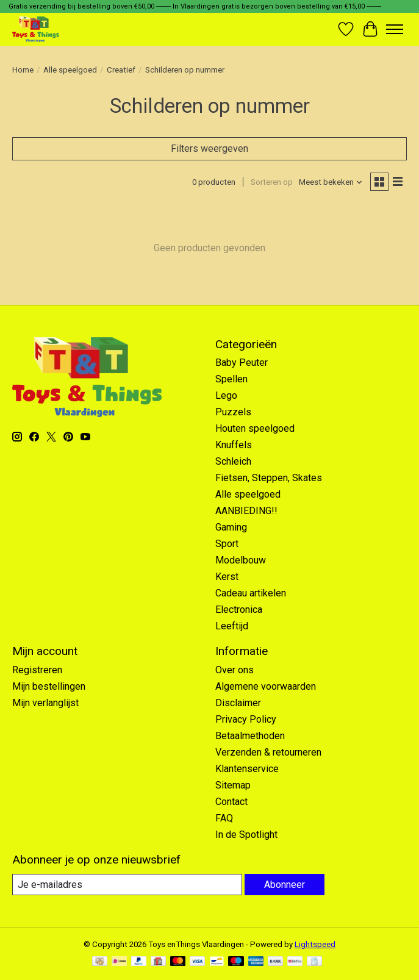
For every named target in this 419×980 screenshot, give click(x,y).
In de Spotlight (246, 835)
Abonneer (285, 885)
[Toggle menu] (395, 29)
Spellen (231, 379)
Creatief (121, 70)
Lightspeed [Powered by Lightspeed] (315, 944)
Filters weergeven (210, 148)
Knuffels (234, 445)
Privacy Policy (246, 719)
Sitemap (233, 785)
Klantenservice (247, 769)
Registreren (37, 670)
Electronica (239, 610)
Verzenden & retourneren (268, 752)
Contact (231, 802)
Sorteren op (272, 182)
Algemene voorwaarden (266, 686)
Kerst (227, 577)
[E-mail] (127, 885)
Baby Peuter (242, 363)
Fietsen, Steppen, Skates (269, 478)
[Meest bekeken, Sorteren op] (331, 182)
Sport (227, 544)
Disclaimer (238, 703)
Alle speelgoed (70, 70)
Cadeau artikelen (251, 593)
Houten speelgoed (255, 428)
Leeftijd (232, 626)
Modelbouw (241, 560)
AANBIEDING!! (246, 511)
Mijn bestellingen (49, 686)
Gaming (231, 527)
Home (23, 70)
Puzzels (233, 412)
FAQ (224, 818)
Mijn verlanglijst (45, 703)
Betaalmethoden (250, 736)
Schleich (233, 461)
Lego (226, 395)
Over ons (235, 670)
